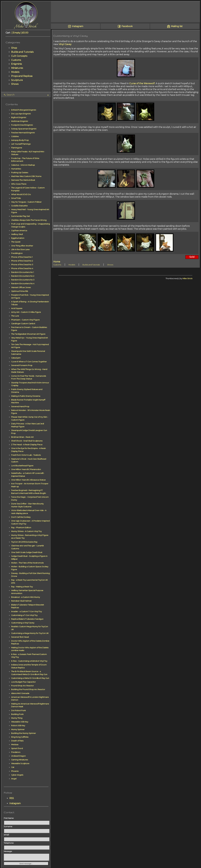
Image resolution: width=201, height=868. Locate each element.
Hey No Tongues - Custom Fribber (26, 202)
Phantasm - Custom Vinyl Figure (25, 320)
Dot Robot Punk (18, 711)
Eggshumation (18, 238)
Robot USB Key (18, 726)
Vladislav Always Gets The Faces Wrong (29, 220)
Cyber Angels (17, 775)
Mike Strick (187, 279)
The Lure (15, 316)
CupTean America (19, 231)
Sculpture (17, 80)
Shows (15, 84)
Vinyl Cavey (65, 44)
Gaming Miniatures (20, 760)
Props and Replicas (22, 76)
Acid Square (17, 308)
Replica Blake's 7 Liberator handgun (27, 619)
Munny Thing (17, 718)
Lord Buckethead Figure (22, 466)
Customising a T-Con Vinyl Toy (24, 615)
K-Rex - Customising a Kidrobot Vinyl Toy (29, 661)
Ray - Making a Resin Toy (22, 587)
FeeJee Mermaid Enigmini (23, 133)
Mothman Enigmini (20, 121)
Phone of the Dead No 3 (22, 265)
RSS (12, 798)
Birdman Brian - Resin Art (22, 437)
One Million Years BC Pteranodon (26, 469)
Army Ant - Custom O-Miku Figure (26, 312)
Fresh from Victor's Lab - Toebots (26, 455)
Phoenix (15, 771)
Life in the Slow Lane (20, 250)
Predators (16, 752)
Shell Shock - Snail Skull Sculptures (27, 441)
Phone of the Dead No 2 (22, 261)
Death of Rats (17, 741)
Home (57, 262)
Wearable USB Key (20, 722)
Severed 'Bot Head (20, 637)
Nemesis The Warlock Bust (23, 180)
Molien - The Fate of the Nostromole (27, 563)
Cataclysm (16, 358)
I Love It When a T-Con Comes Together (29, 362)
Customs (16, 60)
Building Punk (17, 714)
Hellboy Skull (17, 234)
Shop (14, 48)
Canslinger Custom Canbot (23, 324)
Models (15, 72)
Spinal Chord (17, 748)
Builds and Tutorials (22, 52)
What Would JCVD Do (21, 194)
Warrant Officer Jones (21, 287)
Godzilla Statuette (19, 206)
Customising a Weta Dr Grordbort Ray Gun (30, 678)
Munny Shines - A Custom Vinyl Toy (26, 531)
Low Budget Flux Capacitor (23, 682)
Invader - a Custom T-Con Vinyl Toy (27, 612)
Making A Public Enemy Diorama (26, 396)
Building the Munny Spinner (24, 733)
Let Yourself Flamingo (21, 144)
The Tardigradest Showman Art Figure (28, 334)
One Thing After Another (22, 246)
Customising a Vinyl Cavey (23, 623)
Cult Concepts (19, 56)
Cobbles (15, 136)
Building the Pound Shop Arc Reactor (28, 689)
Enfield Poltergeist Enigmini (24, 110)
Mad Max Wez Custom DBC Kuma (26, 176)
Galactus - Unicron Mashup (23, 165)
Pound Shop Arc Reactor (22, 686)
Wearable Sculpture (20, 763)
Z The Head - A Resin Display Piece (27, 445)
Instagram (15, 803)
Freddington (17, 253)
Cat (13, 767)
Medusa (15, 745)
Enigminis (16, 64)
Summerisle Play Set (21, 216)
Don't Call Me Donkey (21, 517)
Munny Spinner (18, 729)
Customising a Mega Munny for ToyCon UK (30, 633)
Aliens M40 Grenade (20, 693)
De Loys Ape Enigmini (21, 114)
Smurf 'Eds (16, 198)
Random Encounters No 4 (23, 284)
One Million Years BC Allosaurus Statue (28, 480)
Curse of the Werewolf (142, 83)
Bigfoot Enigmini (19, 117)
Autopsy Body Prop (20, 140)
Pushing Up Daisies (20, 173)
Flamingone (17, 148)
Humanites (16, 169)
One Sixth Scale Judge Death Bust (27, 552)
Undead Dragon (18, 756)
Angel (14, 779)
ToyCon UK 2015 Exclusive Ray (24, 542)
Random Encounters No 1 (22, 272)
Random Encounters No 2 (23, 276)
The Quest (16, 242)
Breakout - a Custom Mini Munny (26, 597)
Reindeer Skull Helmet (21, 601)
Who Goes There (19, 184)
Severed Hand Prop (20, 407)
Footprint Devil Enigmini (22, 125)
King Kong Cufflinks (20, 737)
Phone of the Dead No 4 (22, 268)
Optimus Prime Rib (20, 291)
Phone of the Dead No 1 (22, 257)
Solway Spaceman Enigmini (24, 129)
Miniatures (17, 68)
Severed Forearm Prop (22, 365)
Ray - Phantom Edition (21, 528)
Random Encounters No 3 (23, 280)
